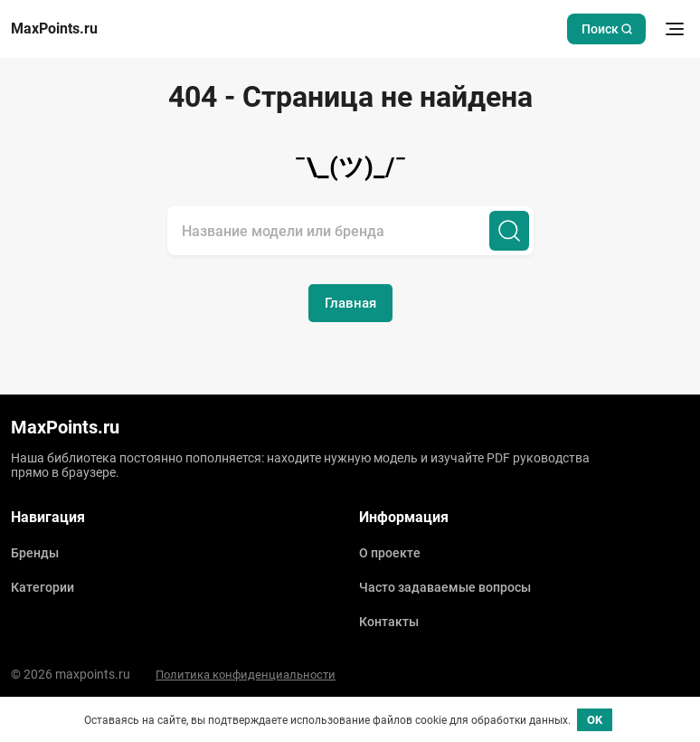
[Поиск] (509, 231)
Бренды (35, 553)
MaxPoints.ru (54, 29)
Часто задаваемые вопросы (445, 587)
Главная (350, 303)
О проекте (390, 553)
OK (595, 720)
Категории (43, 587)
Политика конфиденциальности (246, 675)
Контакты (389, 622)
